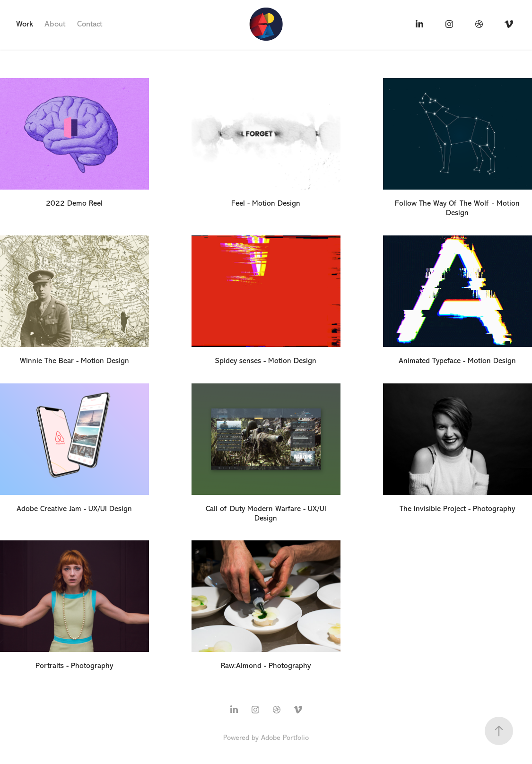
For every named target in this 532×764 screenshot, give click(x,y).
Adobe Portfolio (285, 738)
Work (25, 24)
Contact (90, 24)
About (55, 24)
